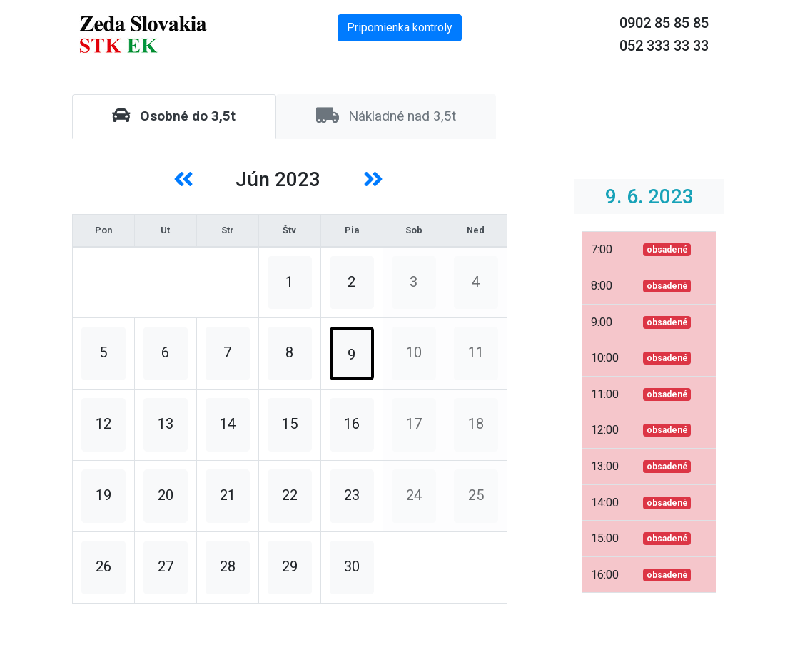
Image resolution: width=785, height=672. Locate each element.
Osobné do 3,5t (174, 116)
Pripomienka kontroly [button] (400, 27)
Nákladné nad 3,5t (386, 116)
